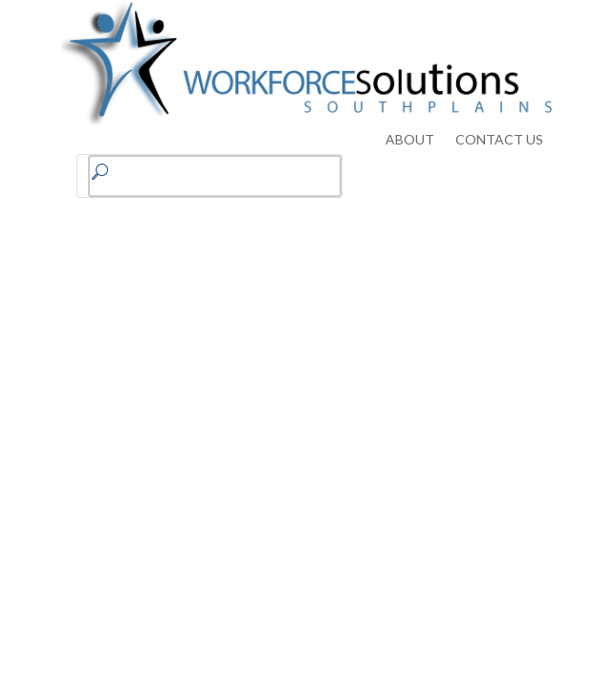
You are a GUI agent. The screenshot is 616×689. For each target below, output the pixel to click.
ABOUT (410, 140)
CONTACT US (499, 140)
